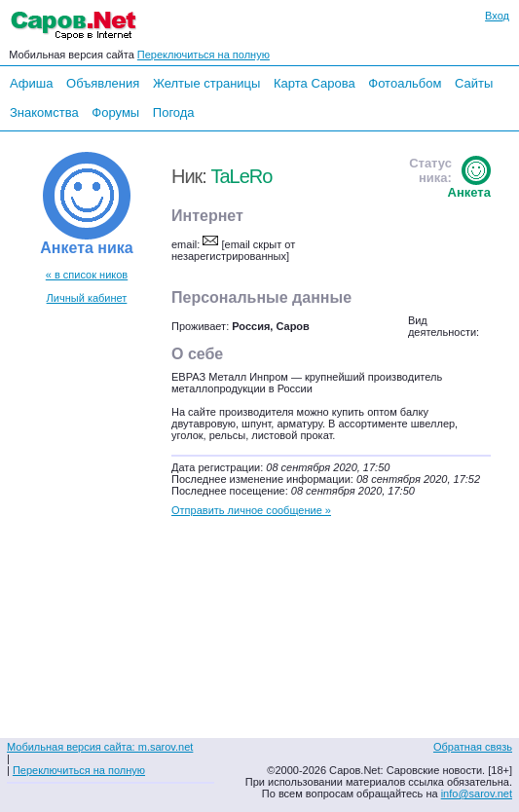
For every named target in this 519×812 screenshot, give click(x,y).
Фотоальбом (405, 83)
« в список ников (87, 275)
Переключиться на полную (204, 55)
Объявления (103, 83)
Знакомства (44, 112)
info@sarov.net (477, 794)
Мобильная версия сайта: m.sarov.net (100, 747)
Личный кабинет (87, 298)
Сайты (474, 83)
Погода (174, 112)
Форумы (115, 112)
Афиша (31, 83)
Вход (497, 16)
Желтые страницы (207, 83)
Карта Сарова (315, 83)
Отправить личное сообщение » (251, 510)
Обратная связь (473, 747)
